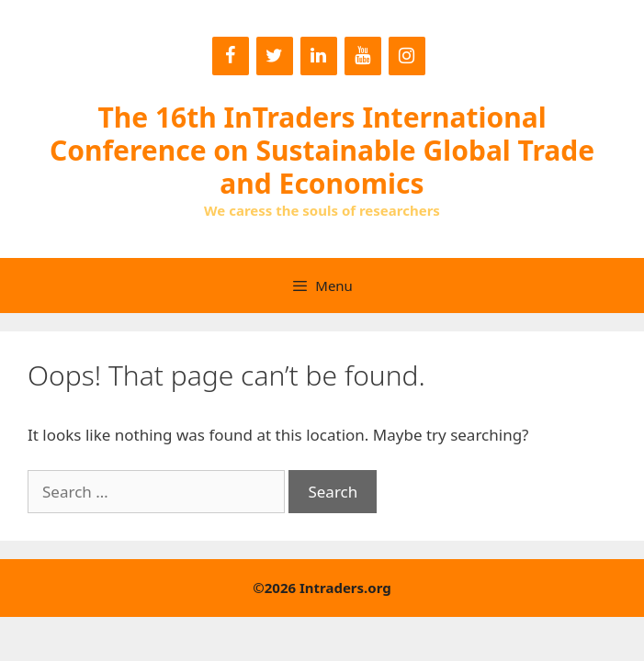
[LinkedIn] (319, 56)
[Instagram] (407, 56)
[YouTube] (363, 56)
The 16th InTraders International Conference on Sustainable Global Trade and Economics (322, 150)
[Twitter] (275, 56)
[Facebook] (231, 56)
